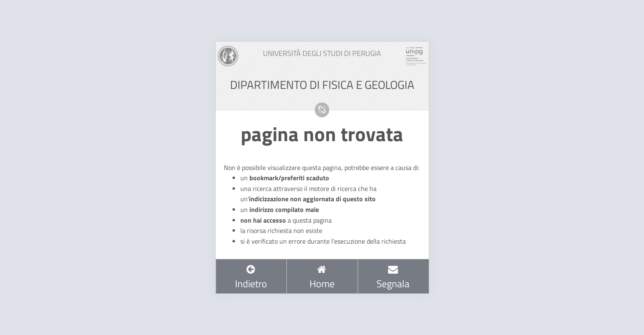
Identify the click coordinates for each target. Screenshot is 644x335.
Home (322, 277)
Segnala (393, 277)
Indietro (251, 277)
